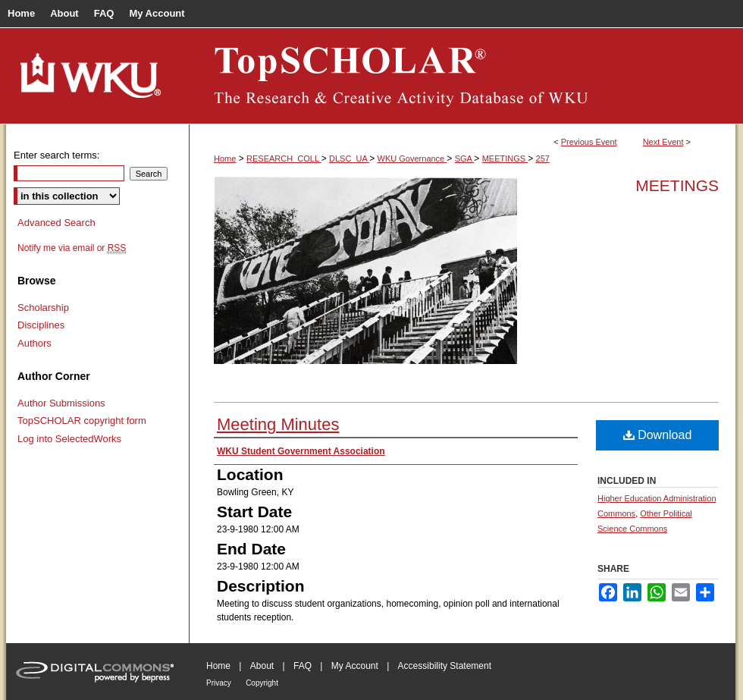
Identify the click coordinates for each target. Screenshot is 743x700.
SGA (465, 159)
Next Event (663, 142)
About (262, 666)
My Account (355, 666)
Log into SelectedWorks (69, 439)
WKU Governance (412, 159)
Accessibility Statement (445, 666)
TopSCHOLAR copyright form (82, 421)
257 (543, 159)
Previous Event (589, 142)
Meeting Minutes (278, 424)
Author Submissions (61, 403)
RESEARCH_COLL (284, 159)
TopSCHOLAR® (462, 76)
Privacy (219, 683)
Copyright (262, 683)
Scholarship (43, 308)
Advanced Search (56, 223)
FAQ (303, 666)
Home (225, 159)
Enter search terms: (56, 155)
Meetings (677, 185)
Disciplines (41, 325)
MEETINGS (505, 159)
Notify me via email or (72, 248)
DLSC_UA (349, 159)
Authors (34, 343)
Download (658, 435)
